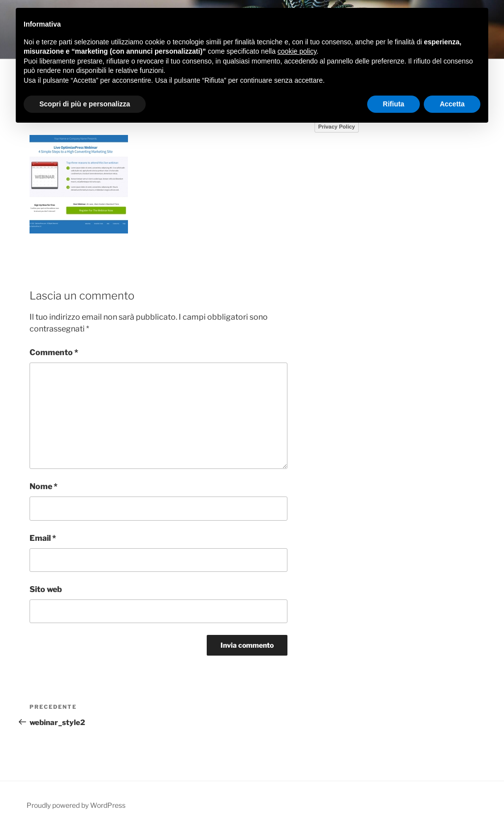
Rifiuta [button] (394, 104)
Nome (44, 486)
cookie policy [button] (297, 51)
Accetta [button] (452, 104)
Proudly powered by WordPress (76, 805)
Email (43, 538)
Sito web (46, 589)
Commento (54, 352)
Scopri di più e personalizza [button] (85, 104)
